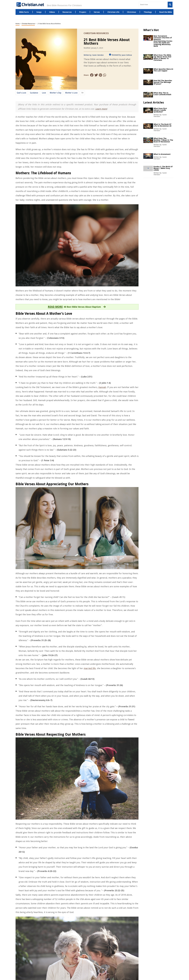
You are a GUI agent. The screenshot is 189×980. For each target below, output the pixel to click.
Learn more (101, 109)
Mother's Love (71, 93)
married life (90, 668)
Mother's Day (56, 93)
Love (44, 93)
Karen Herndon (98, 55)
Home (18, 24)
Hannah (102, 387)
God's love (22, 93)
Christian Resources (28, 24)
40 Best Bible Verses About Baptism (82, 307)
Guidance (34, 93)
